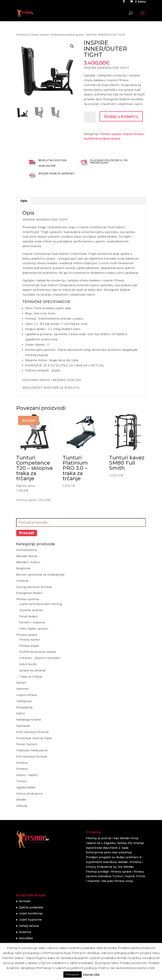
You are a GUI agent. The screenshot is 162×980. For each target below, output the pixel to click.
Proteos (22, 769)
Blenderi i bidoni (28, 562)
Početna (22, 35)
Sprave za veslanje (32, 670)
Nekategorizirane (29, 720)
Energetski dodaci (29, 593)
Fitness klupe (29, 646)
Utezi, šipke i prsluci (34, 629)
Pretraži (27, 533)
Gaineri (21, 683)
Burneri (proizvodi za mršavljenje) (40, 575)
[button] (72, 46)
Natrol (21, 713)
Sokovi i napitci (27, 775)
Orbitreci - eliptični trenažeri (40, 658)
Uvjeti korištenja (31, 913)
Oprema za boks (31, 610)
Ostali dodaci (28, 616)
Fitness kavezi (29, 640)
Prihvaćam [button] (73, 974)
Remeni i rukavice (32, 622)
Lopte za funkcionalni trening (41, 604)
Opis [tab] (24, 201)
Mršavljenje (24, 707)
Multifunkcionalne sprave (67, 35)
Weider (21, 800)
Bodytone (23, 568)
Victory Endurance (29, 794)
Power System (27, 744)
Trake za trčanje (31, 677)
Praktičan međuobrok (32, 750)
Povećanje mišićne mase (34, 738)
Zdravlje (22, 806)
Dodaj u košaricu (121, 116)
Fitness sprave (39, 35)
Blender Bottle (27, 556)
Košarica (25, 932)
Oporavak (23, 726)
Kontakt (25, 901)
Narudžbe (26, 938)
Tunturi (22, 781)
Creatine (22, 581)
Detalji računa (29, 926)
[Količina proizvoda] (90, 117)
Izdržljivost (24, 701)
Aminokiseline (27, 550)
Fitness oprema (27, 599)
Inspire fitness (133, 134)
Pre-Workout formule (32, 757)
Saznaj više (91, 974)
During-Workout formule (34, 587)
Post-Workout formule (32, 732)
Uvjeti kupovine (30, 920)
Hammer (22, 689)
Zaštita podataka (31, 907)
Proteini (22, 763)
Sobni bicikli (28, 664)
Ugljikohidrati (26, 787)
